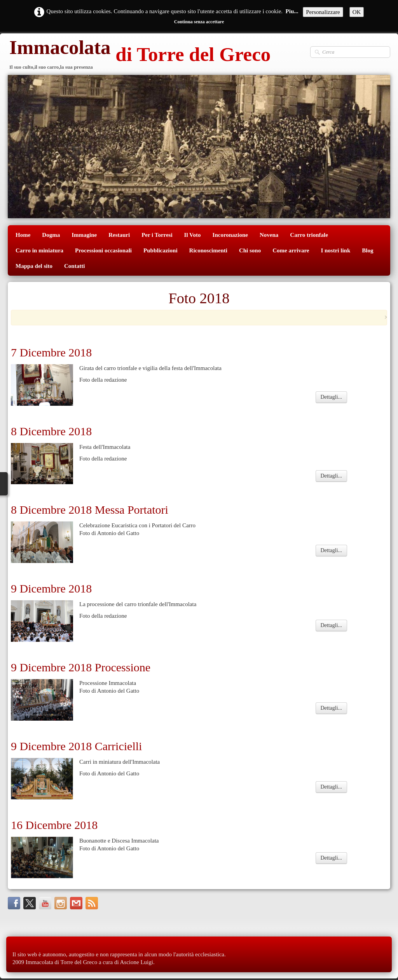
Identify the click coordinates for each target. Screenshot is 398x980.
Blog (367, 250)
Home (23, 235)
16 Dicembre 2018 (54, 825)
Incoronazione (230, 235)
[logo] (139, 55)
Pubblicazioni (161, 250)
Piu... (292, 11)
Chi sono (250, 250)
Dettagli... (332, 397)
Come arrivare (291, 250)
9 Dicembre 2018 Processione (81, 667)
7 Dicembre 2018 (51, 352)
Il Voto (193, 235)
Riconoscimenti (208, 250)
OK (357, 12)
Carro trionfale (309, 235)
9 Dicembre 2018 (53, 588)
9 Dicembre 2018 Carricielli (76, 746)
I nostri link (335, 250)
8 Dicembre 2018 (51, 431)
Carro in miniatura (39, 250)
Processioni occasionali (103, 250)
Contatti (74, 266)
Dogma (51, 235)
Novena (269, 235)
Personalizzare (323, 12)
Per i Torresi (157, 235)
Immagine (84, 235)
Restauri (119, 235)
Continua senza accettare (199, 22)
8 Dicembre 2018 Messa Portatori (90, 510)
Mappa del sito (34, 266)
